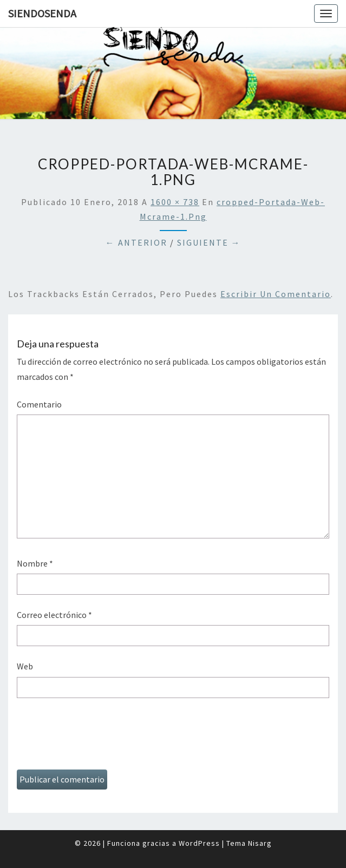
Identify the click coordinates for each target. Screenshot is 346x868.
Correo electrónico (54, 615)
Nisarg (260, 843)
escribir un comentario (276, 294)
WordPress (199, 843)
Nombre (35, 563)
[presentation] (99, 738)
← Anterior (136, 242)
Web (25, 666)
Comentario (39, 404)
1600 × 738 (175, 202)
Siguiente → (209, 242)
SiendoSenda (42, 13)
